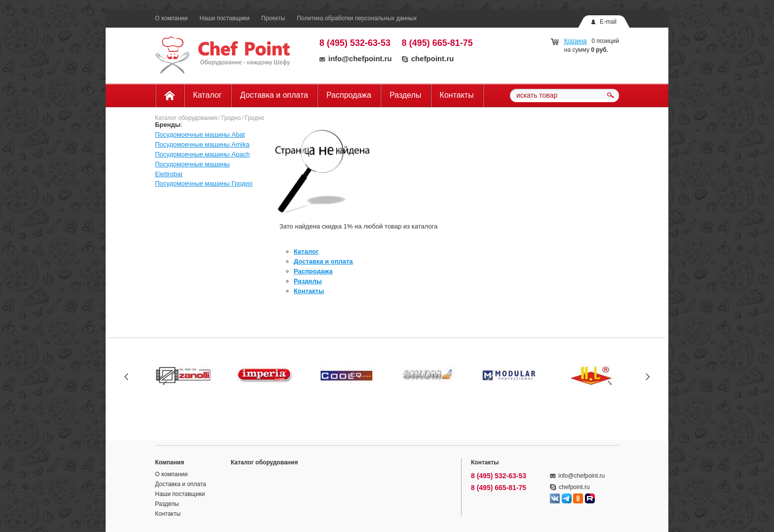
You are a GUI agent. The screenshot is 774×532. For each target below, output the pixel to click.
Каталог (207, 95)
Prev (127, 376)
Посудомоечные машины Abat (200, 134)
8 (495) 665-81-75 (437, 43)
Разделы (405, 95)
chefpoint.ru (428, 58)
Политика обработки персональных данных (357, 18)
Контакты (457, 95)
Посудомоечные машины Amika (202, 144)
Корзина (576, 41)
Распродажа (349, 95)
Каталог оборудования (186, 118)
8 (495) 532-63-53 (355, 43)
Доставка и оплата (274, 95)
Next (647, 376)
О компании (171, 18)
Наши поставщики (224, 18)
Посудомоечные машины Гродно (204, 183)
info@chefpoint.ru (356, 58)
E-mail (608, 22)
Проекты (273, 18)
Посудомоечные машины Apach (202, 154)
